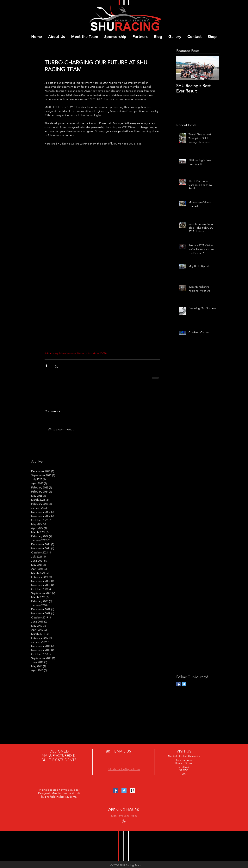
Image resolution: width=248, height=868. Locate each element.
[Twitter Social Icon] (124, 790)
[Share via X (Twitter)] (56, 366)
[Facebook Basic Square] (178, 684)
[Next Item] (213, 68)
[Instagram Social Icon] (133, 790)
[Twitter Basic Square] (184, 684)
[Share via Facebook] (46, 366)
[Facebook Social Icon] (115, 790)
